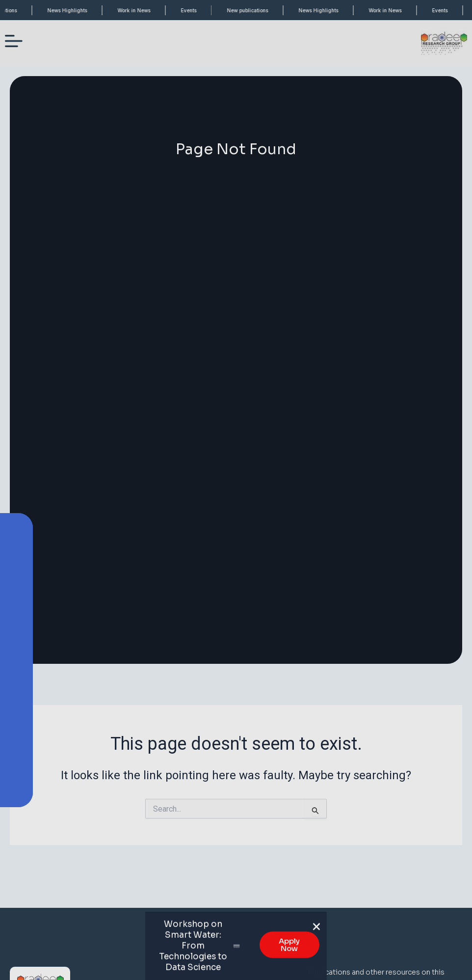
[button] (316, 935)
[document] (236, 490)
